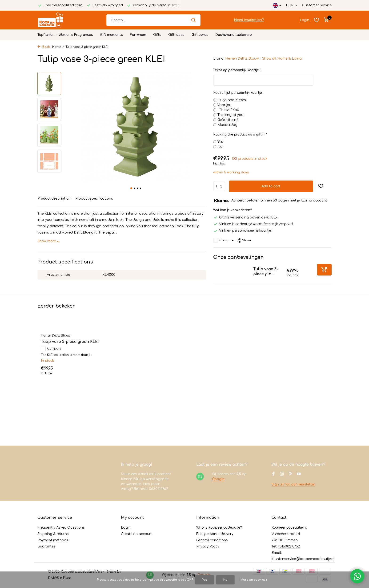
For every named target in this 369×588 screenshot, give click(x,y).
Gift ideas (176, 35)
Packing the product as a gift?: (240, 134)
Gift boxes (200, 35)
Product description (54, 199)
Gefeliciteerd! (228, 120)
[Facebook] (273, 474)
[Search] (153, 20)
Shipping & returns (53, 534)
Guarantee (46, 546)
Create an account (137, 534)
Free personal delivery (215, 534)
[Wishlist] (317, 20)
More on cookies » (254, 580)
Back (44, 47)
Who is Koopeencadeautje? (219, 528)
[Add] (324, 270)
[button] (131, 188)
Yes (220, 142)
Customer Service (317, 5)
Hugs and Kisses (232, 100)
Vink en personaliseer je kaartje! (242, 231)
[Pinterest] (290, 474)
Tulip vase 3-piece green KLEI (70, 342)
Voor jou (224, 105)
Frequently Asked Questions (61, 528)
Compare (223, 240)
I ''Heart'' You (228, 110)
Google (218, 479)
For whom (138, 35)
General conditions (212, 540)
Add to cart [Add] (271, 186)
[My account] (305, 20)
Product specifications (94, 199)
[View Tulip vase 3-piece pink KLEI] (231, 273)
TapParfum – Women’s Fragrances (65, 35)
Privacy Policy (208, 546)
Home (58, 47)
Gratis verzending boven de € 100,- (245, 217)
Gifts (157, 35)
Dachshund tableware (234, 35)
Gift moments (111, 35)
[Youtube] (299, 474)
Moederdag (227, 125)
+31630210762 (289, 546)
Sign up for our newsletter (293, 484)
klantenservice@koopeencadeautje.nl (303, 559)
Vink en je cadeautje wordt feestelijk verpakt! (253, 224)
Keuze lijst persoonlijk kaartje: (238, 93)
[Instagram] (282, 474)
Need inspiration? (249, 20)
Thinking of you (230, 115)
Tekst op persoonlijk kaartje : (237, 70)
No (220, 147)
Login (126, 528)
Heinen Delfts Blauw (242, 59)
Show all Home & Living (282, 59)
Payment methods (53, 540)
